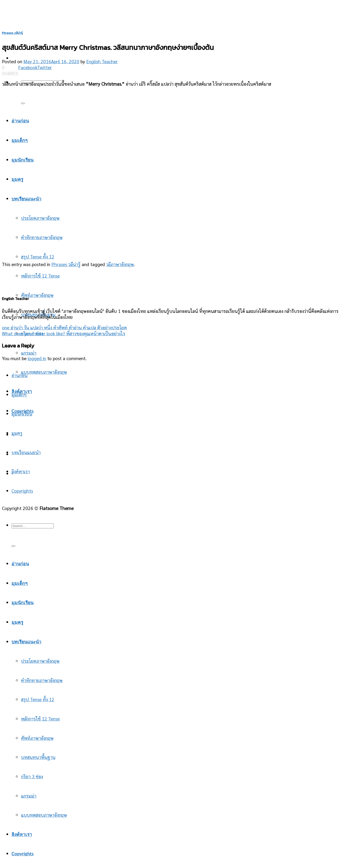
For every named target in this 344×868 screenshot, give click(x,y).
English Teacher (102, 61)
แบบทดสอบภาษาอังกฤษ (44, 372)
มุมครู (17, 433)
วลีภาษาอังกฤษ (120, 264)
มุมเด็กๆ (19, 394)
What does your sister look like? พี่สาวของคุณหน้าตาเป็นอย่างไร (64, 333)
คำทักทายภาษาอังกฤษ (42, 680)
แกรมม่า (29, 353)
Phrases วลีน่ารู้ (12, 33)
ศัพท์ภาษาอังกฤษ (37, 295)
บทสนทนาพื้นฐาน (38, 757)
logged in (37, 358)
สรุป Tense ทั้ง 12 (38, 256)
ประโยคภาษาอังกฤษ (40, 661)
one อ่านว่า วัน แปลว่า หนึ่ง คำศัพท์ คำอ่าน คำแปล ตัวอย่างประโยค (64, 327)
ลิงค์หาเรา (21, 471)
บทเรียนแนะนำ (26, 452)
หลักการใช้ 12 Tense (40, 276)
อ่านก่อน (19, 375)
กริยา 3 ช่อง (32, 776)
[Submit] (13, 546)
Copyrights (22, 491)
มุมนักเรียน (22, 413)
